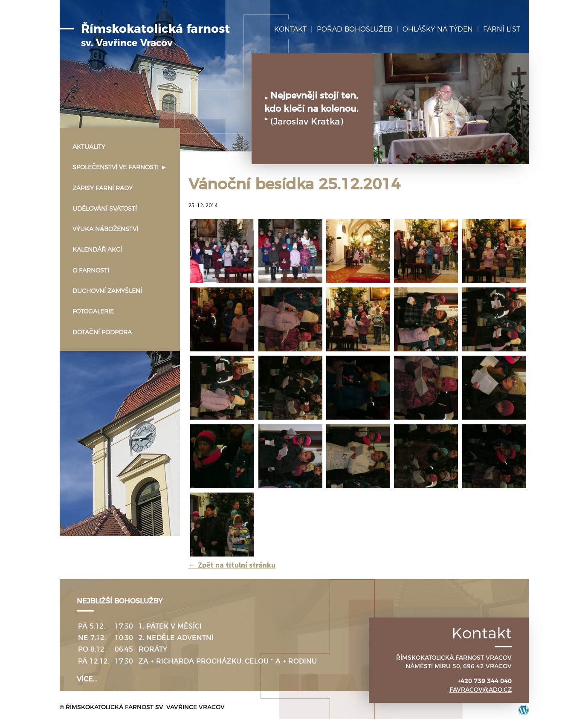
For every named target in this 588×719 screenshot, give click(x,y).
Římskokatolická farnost (155, 35)
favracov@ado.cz (481, 690)
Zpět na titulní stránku (232, 565)
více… (87, 679)
